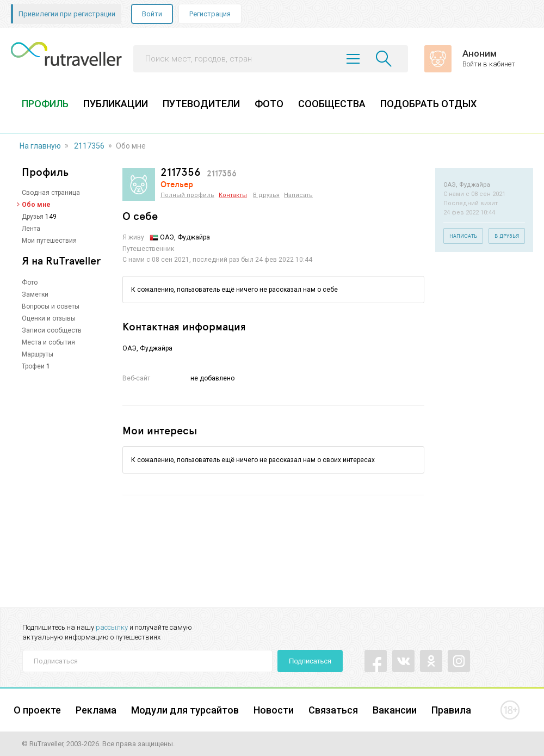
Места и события (48, 342)
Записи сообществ (52, 330)
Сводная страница (51, 193)
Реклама (96, 710)
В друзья (266, 195)
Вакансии (395, 710)
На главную (40, 146)
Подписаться (310, 661)
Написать (298, 195)
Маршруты (38, 354)
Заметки (35, 294)
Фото (30, 282)
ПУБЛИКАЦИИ (116, 104)
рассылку (112, 627)
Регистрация (210, 14)
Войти (152, 14)
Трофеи (33, 366)
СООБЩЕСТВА (332, 104)
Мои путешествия (49, 241)
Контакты (233, 195)
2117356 (89, 146)
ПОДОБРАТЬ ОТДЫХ (428, 104)
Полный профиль (187, 195)
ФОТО (269, 104)
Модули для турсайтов (185, 710)
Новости (274, 710)
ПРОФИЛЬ (45, 104)
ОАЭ (167, 237)
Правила (451, 710)
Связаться (333, 710)
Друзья (33, 217)
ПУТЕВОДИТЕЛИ (201, 104)
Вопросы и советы (51, 306)
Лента (31, 229)
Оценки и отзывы (49, 318)
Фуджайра (156, 348)
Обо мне (36, 205)
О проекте (37, 710)
